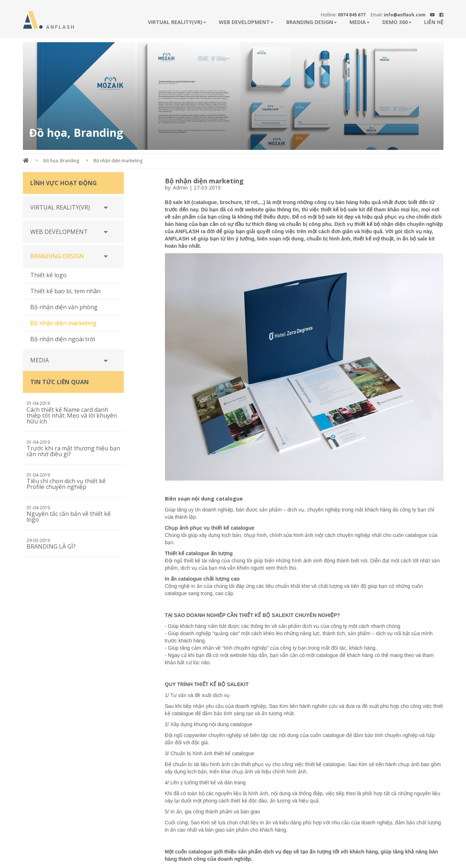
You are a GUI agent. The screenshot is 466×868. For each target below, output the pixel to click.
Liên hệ (434, 22)
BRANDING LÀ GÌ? (51, 546)
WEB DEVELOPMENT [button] (246, 22)
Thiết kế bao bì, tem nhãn (65, 291)
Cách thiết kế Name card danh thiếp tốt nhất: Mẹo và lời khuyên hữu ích (72, 415)
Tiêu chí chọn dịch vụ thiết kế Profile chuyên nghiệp (66, 484)
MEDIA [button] (360, 22)
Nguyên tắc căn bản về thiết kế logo (69, 517)
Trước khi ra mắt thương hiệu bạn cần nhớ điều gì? (73, 451)
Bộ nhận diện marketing (118, 161)
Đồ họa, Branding (61, 161)
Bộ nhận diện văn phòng (64, 307)
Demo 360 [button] (397, 22)
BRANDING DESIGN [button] (311, 22)
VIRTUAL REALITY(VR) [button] (177, 22)
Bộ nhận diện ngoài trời (63, 339)
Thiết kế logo (48, 275)
